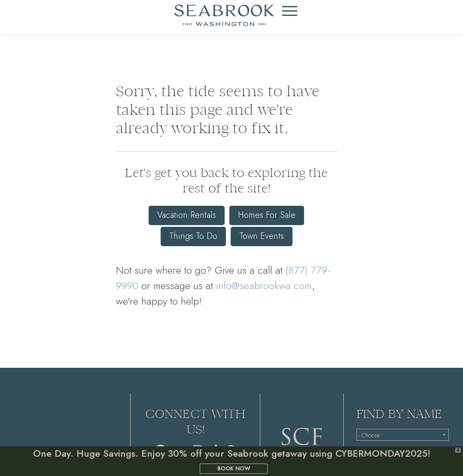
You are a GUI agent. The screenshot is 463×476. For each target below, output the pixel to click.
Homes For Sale (267, 215)
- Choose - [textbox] (371, 435)
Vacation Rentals (187, 215)
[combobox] (403, 435)
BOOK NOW (234, 468)
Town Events (262, 236)
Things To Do (193, 236)
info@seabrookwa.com (264, 285)
